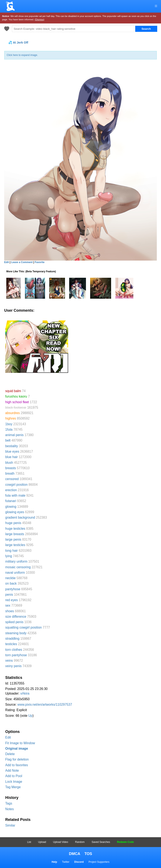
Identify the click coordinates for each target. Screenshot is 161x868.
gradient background (20, 517)
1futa (9, 429)
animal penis (14, 435)
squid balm (13, 391)
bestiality (12, 446)
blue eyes (12, 451)
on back (11, 583)
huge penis (13, 523)
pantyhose (13, 589)
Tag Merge (13, 787)
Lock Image (14, 782)
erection (11, 490)
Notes (10, 809)
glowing (11, 507)
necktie (10, 578)
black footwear (16, 408)
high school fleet (17, 402)
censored (12, 479)
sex (8, 605)
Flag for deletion (17, 759)
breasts (11, 468)
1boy (9, 424)
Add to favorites (17, 765)
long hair (12, 551)
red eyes (12, 600)
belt (8, 440)
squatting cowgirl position (23, 627)
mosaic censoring (18, 567)
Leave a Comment (22, 262)
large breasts (15, 534)
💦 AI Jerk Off (18, 43)
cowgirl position (16, 485)
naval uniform (15, 573)
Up (30, 716)
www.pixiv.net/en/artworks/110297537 (45, 705)
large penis (13, 539)
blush (9, 463)
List (29, 842)
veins (9, 661)
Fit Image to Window (20, 743)
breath (10, 473)
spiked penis (14, 622)
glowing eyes (15, 512)
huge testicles (15, 529)
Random (80, 842)
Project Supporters (99, 862)
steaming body (16, 633)
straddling (12, 639)
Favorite (40, 262)
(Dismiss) (39, 19)
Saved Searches (101, 842)
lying (9, 556)
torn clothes (14, 650)
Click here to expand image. (22, 55)
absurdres (12, 413)
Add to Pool (14, 776)
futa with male (15, 495)
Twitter (66, 862)
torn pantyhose (16, 655)
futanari (11, 501)
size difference (16, 617)
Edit (8, 737)
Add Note (12, 770)
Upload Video (61, 842)
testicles (11, 644)
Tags (9, 803)
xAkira (25, 693)
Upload (42, 842)
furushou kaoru (16, 396)
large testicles (15, 545)
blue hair (12, 457)
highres (11, 418)
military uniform (16, 561)
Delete (10, 754)
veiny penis (13, 666)
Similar (10, 825)
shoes (10, 611)
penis (9, 595)
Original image (17, 749)
